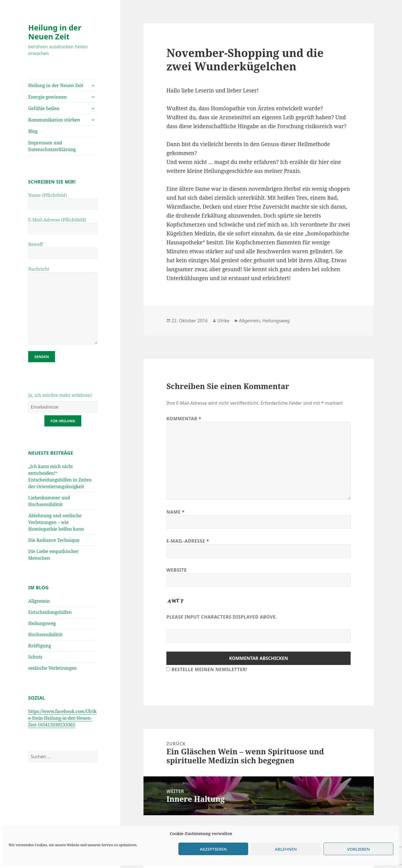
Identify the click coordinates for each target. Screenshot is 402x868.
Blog (33, 131)
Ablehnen (286, 849)
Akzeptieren (213, 849)
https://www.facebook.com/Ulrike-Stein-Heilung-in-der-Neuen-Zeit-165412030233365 (62, 718)
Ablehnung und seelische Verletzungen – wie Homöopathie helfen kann (56, 522)
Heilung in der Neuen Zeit (55, 32)
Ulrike (223, 321)
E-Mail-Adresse (188, 541)
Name (175, 512)
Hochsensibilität (46, 635)
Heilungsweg (42, 623)
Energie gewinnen (47, 97)
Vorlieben (358, 849)
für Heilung (63, 421)
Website (177, 570)
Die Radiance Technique (54, 540)
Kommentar (184, 419)
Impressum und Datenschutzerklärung (52, 146)
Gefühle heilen (44, 108)
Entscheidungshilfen (50, 612)
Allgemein (39, 601)
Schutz (35, 657)
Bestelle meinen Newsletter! (209, 669)
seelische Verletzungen (52, 668)
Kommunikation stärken (54, 120)
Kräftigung (40, 646)
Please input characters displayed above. (222, 617)
